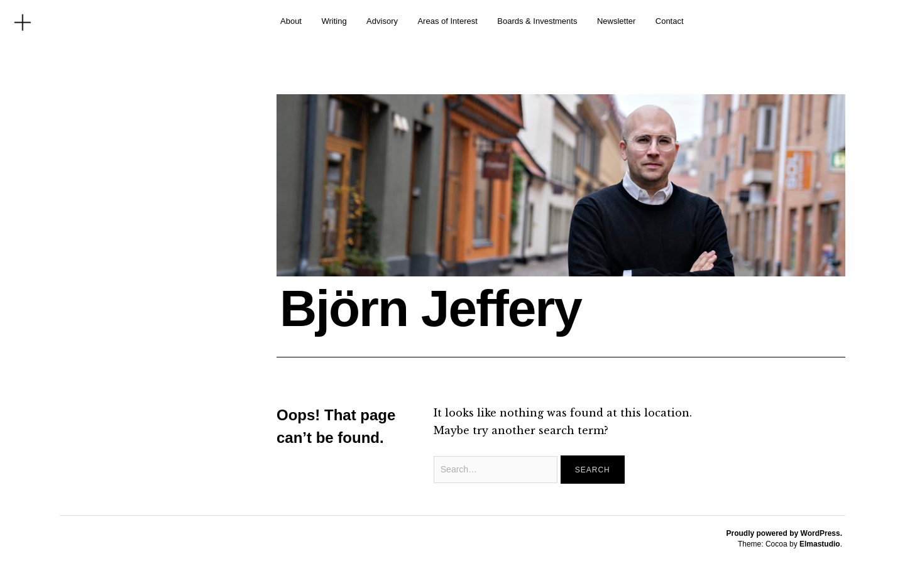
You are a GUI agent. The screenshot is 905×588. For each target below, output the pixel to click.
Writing (334, 21)
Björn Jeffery (431, 308)
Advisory (382, 21)
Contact (670, 21)
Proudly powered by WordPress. (785, 533)
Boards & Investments (537, 21)
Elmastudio (820, 544)
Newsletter (616, 21)
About (291, 21)
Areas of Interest (447, 21)
